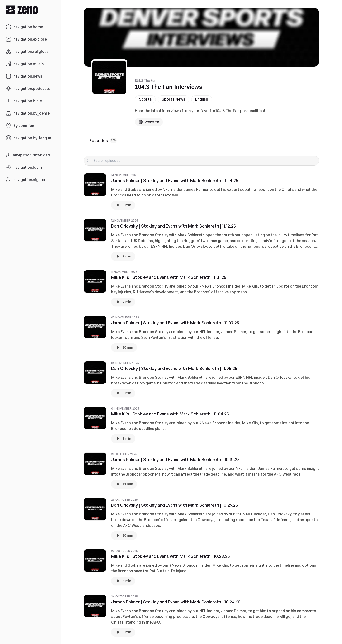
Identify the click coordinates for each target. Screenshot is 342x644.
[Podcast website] (149, 122)
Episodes (103, 140)
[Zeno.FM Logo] (30, 10)
